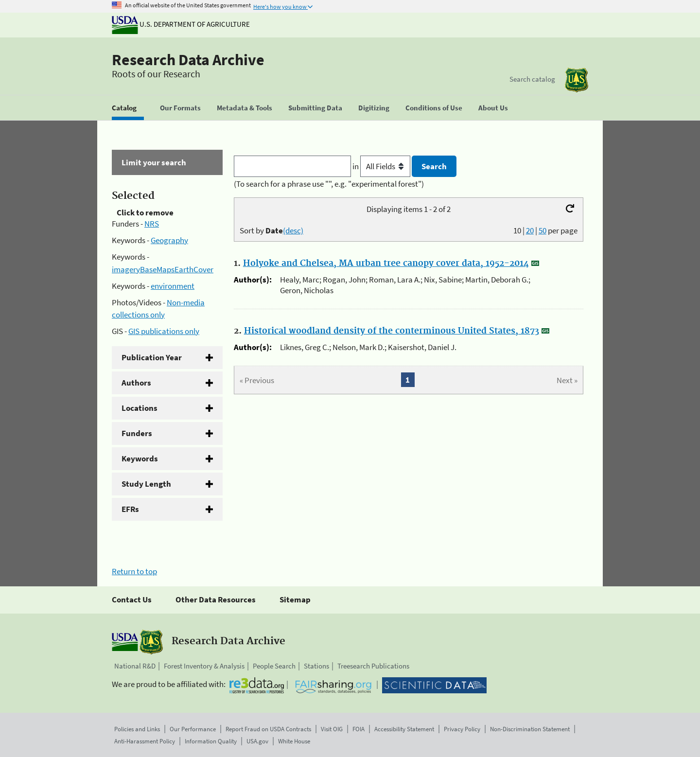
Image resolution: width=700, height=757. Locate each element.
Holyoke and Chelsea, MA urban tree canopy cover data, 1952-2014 (386, 264)
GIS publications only (164, 331)
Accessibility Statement (404, 729)
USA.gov (257, 741)
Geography (169, 240)
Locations (140, 408)
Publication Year (152, 357)
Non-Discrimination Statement (530, 729)
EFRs (130, 509)
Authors (136, 383)
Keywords (140, 458)
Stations (316, 666)
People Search (274, 666)
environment (173, 286)
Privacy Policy (462, 729)
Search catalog (532, 79)
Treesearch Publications (373, 666)
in (382, 166)
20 (530, 230)
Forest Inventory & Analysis (204, 666)
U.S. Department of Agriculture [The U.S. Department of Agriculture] (181, 24)
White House (294, 741)
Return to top (134, 571)
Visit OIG (332, 729)
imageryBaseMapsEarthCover (163, 269)
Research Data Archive (188, 60)
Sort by (271, 230)
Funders (137, 433)
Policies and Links (137, 729)
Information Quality (211, 741)
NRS (152, 224)
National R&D (135, 666)
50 (542, 230)
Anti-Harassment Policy (145, 741)
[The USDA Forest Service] (577, 80)
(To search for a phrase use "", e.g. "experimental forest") (329, 184)
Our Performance (193, 729)
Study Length (146, 484)
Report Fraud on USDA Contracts (268, 729)
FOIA (359, 729)
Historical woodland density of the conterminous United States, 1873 (392, 331)
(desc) (293, 230)
